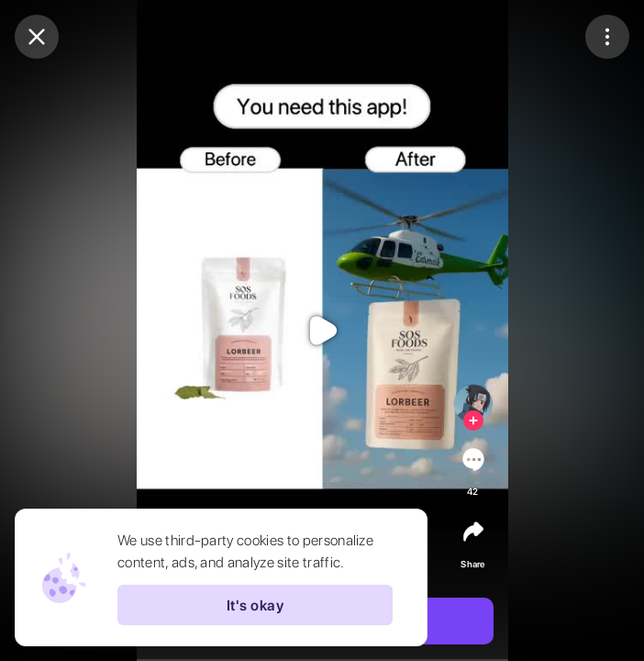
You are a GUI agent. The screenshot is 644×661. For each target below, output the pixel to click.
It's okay (255, 605)
